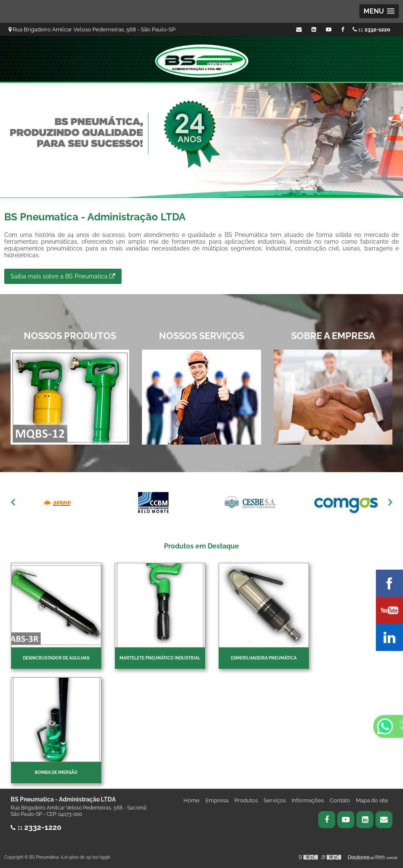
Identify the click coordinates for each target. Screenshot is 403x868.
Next (390, 503)
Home (192, 800)
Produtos (246, 800)
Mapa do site (372, 800)
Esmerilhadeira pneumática (264, 658)
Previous (13, 503)
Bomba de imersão (56, 772)
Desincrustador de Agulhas (56, 658)
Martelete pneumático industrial (160, 658)
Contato (340, 800)
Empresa (217, 800)
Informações (308, 800)
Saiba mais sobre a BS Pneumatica (63, 276)
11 (371, 29)
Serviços (275, 800)
